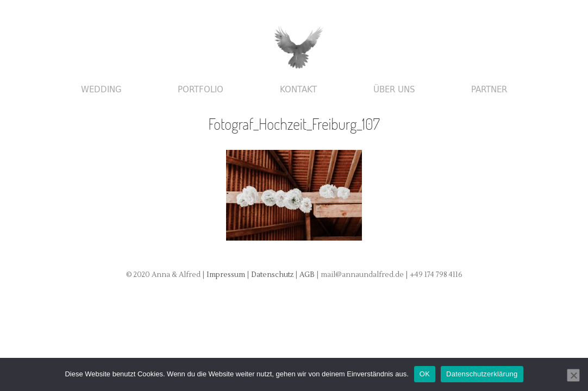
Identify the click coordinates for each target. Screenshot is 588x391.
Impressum (226, 275)
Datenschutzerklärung (482, 374)
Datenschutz (273, 275)
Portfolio (201, 90)
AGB (308, 275)
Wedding (101, 90)
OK (425, 374)
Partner (489, 90)
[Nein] (573, 375)
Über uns (394, 90)
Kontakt (298, 90)
